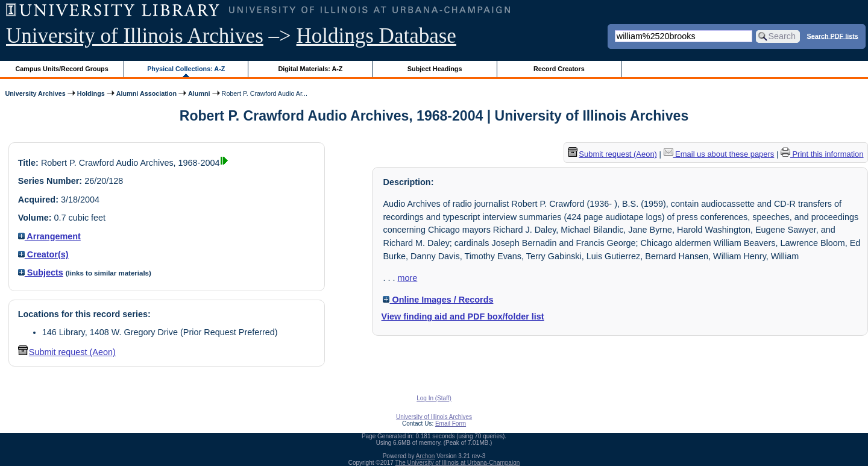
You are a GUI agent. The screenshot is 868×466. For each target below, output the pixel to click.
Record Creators (559, 69)
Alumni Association (146, 93)
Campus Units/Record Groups (62, 69)
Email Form (451, 423)
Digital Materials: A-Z (310, 69)
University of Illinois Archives (135, 36)
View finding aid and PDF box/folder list (463, 316)
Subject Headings (435, 69)
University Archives (35, 93)
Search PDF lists (833, 36)
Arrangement (49, 236)
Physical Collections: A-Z (186, 69)
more (407, 278)
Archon (426, 456)
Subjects (41, 272)
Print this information (822, 154)
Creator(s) (43, 254)
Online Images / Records (438, 300)
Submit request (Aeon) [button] (67, 352)
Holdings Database (376, 36)
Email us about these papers (719, 154)
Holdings (91, 93)
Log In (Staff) (434, 398)
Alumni (199, 93)
